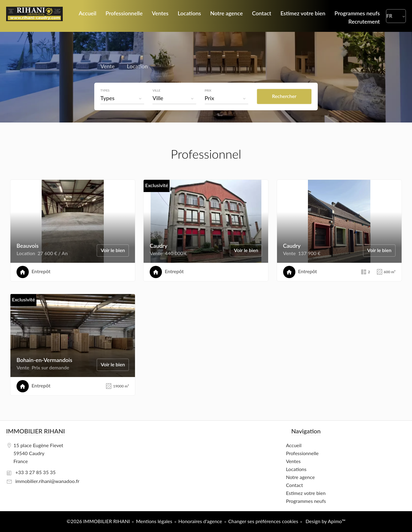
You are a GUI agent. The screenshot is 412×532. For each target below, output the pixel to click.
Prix (209, 90)
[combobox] (123, 98)
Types (105, 90)
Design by (325, 521)
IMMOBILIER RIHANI (36, 431)
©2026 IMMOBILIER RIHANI (98, 521)
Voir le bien (113, 250)
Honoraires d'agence (200, 521)
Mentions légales (154, 521)
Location (137, 67)
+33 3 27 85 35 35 (36, 472)
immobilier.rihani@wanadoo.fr (47, 481)
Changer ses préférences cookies (263, 521)
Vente (108, 67)
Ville (157, 90)
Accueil (34, 16)
